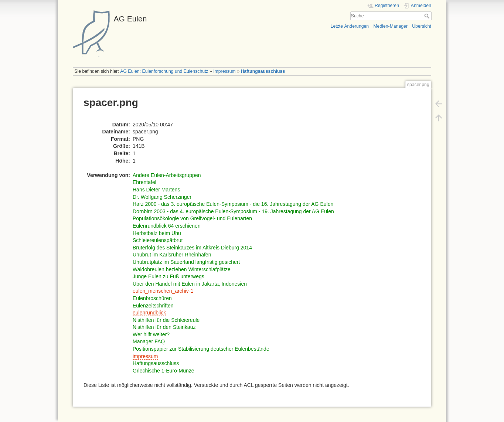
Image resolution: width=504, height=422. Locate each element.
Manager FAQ (149, 341)
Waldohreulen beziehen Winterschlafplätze (182, 269)
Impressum (224, 71)
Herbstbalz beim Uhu (157, 233)
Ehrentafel (144, 182)
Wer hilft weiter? (151, 334)
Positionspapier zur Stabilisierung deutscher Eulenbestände (201, 349)
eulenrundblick (149, 313)
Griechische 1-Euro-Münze (164, 371)
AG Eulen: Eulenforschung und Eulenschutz (164, 71)
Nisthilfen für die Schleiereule (166, 320)
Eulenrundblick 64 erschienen (167, 226)
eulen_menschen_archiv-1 (163, 291)
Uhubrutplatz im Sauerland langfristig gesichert (186, 262)
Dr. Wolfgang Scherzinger (162, 197)
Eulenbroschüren (152, 298)
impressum (145, 356)
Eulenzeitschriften (153, 306)
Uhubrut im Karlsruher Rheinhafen (172, 255)
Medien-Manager (390, 26)
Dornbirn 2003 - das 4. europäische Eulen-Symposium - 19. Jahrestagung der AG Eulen (233, 211)
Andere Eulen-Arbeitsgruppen (167, 175)
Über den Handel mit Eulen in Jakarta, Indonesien (190, 284)
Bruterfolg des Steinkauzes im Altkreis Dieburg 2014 (192, 248)
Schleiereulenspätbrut (158, 240)
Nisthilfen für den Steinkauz (164, 327)
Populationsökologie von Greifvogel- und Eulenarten (192, 218)
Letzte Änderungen (350, 26)
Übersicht (422, 26)
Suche (428, 16)
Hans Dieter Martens (156, 190)
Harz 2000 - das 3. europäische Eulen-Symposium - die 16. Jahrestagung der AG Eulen (233, 204)
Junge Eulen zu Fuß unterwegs (168, 276)
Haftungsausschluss (263, 71)
